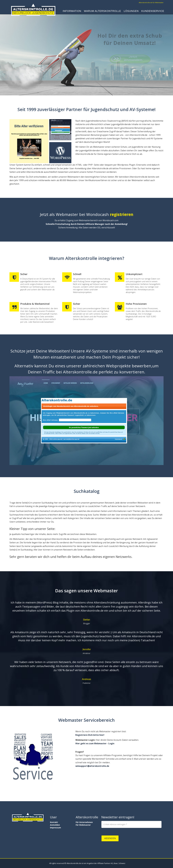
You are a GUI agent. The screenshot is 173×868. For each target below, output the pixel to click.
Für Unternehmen (84, 822)
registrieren (121, 214)
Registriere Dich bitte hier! (90, 735)
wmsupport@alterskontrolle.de (92, 766)
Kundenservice (153, 12)
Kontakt (54, 822)
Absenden (110, 838)
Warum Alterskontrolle (103, 12)
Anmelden (55, 825)
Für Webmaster (83, 825)
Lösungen (131, 12)
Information (72, 12)
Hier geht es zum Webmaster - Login (95, 744)
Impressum (55, 828)
